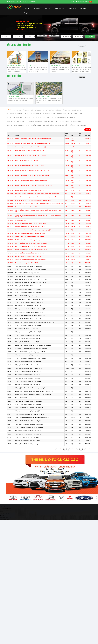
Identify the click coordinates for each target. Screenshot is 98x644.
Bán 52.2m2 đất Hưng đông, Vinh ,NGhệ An (27, 162)
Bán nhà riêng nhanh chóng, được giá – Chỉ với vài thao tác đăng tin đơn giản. (36, 199)
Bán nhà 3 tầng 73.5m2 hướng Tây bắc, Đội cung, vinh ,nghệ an (32, 177)
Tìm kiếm (90, 37)
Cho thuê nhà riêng (35, 123)
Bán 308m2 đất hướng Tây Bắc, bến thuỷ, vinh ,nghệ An (30, 229)
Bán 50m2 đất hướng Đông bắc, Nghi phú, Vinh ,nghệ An (30, 157)
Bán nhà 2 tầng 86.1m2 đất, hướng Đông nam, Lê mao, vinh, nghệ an (33, 187)
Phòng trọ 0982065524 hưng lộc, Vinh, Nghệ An (27, 298)
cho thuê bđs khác (51, 123)
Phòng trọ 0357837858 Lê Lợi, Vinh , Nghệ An (27, 400)
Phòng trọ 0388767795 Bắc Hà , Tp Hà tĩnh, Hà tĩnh (29, 403)
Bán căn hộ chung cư (76, 116)
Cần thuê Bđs (70, 127)
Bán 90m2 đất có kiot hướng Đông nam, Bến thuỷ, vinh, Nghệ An (32, 146)
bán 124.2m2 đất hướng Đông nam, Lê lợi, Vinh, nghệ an (30, 262)
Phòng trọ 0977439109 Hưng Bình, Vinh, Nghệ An (28, 433)
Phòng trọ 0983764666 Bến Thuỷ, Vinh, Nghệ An (28, 443)
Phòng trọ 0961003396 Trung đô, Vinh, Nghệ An (27, 337)
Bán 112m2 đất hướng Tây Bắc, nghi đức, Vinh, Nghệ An (30, 248)
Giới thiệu (37, 8)
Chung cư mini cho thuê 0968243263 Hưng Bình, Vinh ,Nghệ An (32, 420)
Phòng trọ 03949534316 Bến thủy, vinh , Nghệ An (28, 446)
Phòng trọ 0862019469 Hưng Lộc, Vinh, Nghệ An (28, 295)
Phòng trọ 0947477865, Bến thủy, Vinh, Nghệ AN (28, 436)
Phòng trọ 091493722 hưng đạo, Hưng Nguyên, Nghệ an (30, 426)
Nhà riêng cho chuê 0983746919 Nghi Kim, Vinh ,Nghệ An (30, 311)
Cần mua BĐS (81, 127)
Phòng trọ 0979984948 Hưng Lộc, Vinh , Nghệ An (28, 357)
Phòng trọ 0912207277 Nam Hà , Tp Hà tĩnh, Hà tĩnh (29, 301)
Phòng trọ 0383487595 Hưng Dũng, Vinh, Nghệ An (28, 383)
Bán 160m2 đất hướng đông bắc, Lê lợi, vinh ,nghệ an (29, 255)
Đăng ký (80, 2)
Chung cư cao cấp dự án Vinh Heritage (17, 66)
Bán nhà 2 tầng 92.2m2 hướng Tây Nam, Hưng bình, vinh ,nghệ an (33, 141)
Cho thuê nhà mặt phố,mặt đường (63, 120)
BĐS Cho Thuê (59, 8)
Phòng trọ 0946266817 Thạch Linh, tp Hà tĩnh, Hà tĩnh (29, 367)
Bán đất (28, 120)
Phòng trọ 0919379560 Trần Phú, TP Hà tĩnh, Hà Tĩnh (29, 370)
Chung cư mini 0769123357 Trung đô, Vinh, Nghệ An (29, 410)
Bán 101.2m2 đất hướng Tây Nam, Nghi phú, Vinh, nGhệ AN (31, 252)
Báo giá (2, 517)
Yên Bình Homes (13, 98)
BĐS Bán (48, 8)
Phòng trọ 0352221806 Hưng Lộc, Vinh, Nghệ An (28, 406)
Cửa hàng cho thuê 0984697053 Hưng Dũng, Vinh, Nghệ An (31, 350)
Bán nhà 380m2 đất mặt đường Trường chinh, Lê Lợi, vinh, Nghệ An (33, 232)
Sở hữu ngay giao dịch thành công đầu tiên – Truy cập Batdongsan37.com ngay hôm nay (39, 205)
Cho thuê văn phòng (33, 127)
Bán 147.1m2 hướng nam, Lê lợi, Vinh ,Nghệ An (28, 258)
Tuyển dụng (72, 8)
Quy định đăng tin (5, 521)
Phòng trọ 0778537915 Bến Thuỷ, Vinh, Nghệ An (28, 439)
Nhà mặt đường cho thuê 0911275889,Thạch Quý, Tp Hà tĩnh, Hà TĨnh (34, 347)
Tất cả (9, 112)
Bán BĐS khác (40, 112)
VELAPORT (76, 66)
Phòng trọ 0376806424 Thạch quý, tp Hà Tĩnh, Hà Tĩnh (29, 304)
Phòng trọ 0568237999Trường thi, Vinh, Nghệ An (28, 413)
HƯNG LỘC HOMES (43, 98)
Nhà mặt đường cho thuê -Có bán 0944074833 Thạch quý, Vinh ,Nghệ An (34, 324)
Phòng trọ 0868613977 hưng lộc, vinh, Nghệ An (27, 341)
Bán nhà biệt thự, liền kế (32, 116)
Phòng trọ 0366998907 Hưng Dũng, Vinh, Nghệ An (28, 327)
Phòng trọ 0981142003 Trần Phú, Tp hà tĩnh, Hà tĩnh (29, 321)
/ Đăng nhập (85, 2)
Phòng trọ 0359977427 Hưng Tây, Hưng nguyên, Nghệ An (30, 354)
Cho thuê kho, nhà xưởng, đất (70, 123)
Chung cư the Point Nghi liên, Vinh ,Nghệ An (27, 265)
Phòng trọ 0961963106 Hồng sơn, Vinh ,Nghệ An (28, 364)
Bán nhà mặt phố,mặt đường (57, 112)
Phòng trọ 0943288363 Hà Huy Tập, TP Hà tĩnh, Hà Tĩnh (30, 318)
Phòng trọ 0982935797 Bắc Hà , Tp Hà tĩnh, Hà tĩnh (29, 268)
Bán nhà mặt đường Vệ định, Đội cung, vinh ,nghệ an (29, 192)
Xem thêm (82, 47)
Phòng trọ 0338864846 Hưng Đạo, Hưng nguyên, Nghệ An (30, 360)
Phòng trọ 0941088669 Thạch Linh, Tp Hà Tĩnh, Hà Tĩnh (30, 416)
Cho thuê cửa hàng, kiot (16, 127)
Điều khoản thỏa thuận (6, 512)
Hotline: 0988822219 (14, 1)
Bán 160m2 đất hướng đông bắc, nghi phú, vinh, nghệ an (30, 225)
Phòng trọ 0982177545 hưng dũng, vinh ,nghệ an (28, 308)
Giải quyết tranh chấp (6, 519)
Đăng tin (26, 13)
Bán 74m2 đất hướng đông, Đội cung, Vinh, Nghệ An (29, 242)
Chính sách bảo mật (5, 514)
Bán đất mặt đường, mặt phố (23, 112)
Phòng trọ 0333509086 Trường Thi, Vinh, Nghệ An (28, 373)
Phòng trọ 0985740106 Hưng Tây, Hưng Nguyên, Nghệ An (30, 271)
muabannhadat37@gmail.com (30, 1)
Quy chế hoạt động (5, 516)
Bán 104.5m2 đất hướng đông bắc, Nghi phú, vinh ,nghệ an (31, 235)
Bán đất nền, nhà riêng (15, 120)
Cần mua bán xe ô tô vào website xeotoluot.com (28, 209)
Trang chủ (27, 8)
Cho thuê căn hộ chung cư (16, 123)
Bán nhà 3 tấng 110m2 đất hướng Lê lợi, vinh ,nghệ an (30, 239)
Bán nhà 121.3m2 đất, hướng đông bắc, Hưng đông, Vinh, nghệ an (33, 172)
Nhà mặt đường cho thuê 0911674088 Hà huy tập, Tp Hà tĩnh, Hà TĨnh (34, 393)
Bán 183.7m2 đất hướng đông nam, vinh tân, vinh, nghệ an (31, 182)
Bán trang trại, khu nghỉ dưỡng (54, 116)
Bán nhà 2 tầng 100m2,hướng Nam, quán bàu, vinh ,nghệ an (31, 149)
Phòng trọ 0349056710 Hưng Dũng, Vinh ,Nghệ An (28, 334)
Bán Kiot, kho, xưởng (14, 116)
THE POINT (33, 66)
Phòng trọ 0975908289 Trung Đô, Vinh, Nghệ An (27, 377)
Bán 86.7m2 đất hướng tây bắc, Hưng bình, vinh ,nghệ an (30, 285)
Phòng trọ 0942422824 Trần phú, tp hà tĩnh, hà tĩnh (28, 288)
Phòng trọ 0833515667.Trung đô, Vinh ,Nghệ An (27, 278)
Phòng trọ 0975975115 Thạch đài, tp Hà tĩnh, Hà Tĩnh (29, 314)
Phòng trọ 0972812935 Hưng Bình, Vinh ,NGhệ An (28, 291)
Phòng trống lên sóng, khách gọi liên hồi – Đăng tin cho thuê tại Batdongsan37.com (37, 196)
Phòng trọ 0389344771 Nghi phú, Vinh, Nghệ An (27, 331)
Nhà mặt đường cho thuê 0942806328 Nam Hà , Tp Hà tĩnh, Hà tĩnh (33, 396)
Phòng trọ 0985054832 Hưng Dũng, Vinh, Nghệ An (28, 380)
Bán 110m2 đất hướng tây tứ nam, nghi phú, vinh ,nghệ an (31, 245)
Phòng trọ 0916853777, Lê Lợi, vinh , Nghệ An (27, 344)
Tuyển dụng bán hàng (21, 222)
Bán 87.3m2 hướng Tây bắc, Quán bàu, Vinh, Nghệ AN (30, 152)
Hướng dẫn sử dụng (5, 510)
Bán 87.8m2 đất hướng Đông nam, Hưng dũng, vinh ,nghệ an (31, 281)
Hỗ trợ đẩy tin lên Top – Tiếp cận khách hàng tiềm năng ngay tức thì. (33, 202)
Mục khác (83, 8)
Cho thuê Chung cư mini (41, 120)
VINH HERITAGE (56, 66)
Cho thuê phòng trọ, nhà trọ (53, 127)
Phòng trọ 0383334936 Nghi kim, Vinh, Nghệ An (27, 387)
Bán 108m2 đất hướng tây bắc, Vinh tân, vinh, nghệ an (30, 167)
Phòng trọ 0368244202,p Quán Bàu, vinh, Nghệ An (28, 423)
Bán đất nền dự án (75, 112)
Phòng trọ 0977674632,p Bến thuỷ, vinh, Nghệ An (28, 275)
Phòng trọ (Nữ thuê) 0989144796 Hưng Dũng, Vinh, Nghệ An (31, 390)
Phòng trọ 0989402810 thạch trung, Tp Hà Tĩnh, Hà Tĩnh (30, 429)
